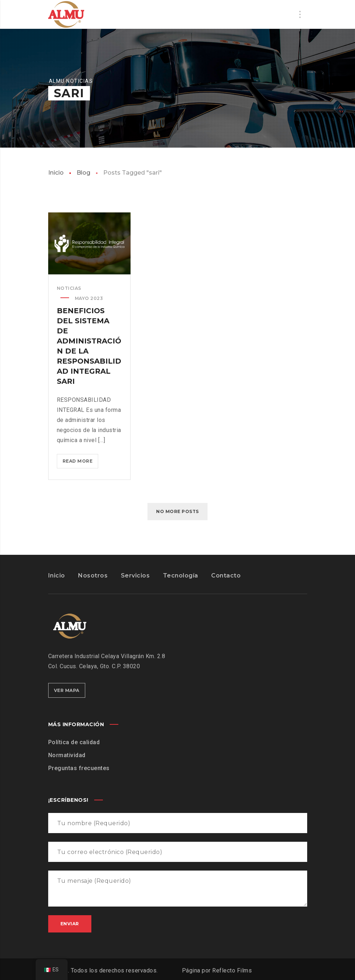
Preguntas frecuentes (79, 768)
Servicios (135, 576)
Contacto (226, 576)
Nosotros (93, 576)
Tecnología (181, 576)
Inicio (56, 173)
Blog (83, 173)
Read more (81, 462)
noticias (69, 288)
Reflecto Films (232, 970)
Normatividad (67, 755)
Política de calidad (74, 742)
